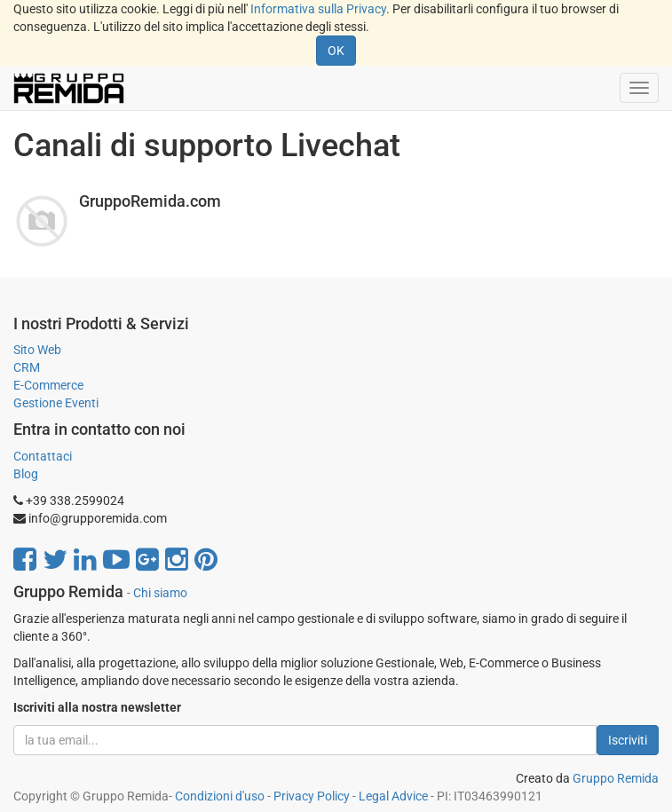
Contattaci (43, 456)
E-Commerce (48, 385)
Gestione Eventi (56, 403)
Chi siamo (160, 593)
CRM (27, 367)
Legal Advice (393, 796)
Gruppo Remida (616, 778)
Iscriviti (628, 740)
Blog (26, 474)
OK (336, 51)
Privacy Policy (312, 796)
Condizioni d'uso (220, 796)
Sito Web (37, 350)
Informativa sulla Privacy (318, 9)
